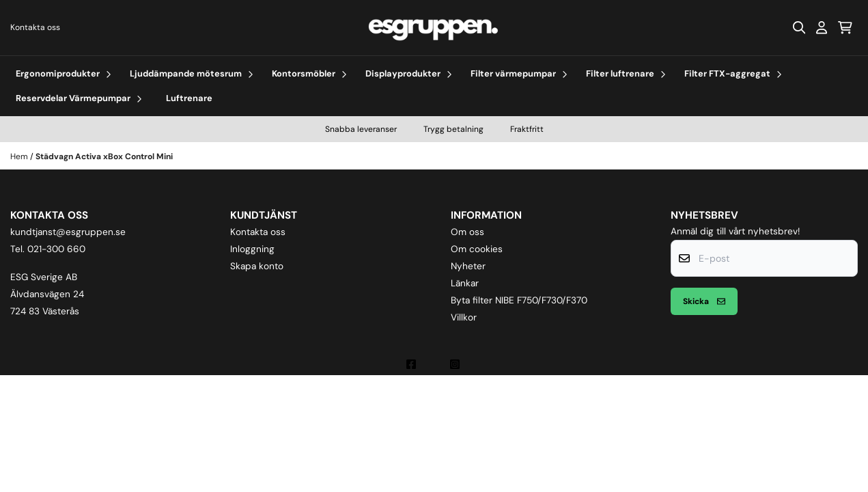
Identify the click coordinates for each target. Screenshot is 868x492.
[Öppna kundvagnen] (845, 27)
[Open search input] (799, 27)
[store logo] (434, 28)
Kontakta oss (35, 27)
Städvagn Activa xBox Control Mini (104, 156)
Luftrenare (189, 98)
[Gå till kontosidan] (822, 27)
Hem (20, 156)
